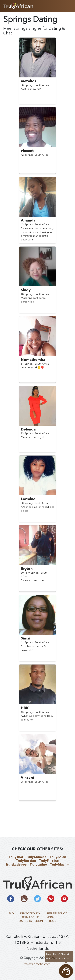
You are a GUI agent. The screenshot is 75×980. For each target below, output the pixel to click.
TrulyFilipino (49, 861)
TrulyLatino (38, 865)
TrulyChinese (36, 857)
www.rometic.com (37, 964)
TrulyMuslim (60, 865)
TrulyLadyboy (16, 865)
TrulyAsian (58, 857)
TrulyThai (16, 857)
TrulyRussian (26, 861)
